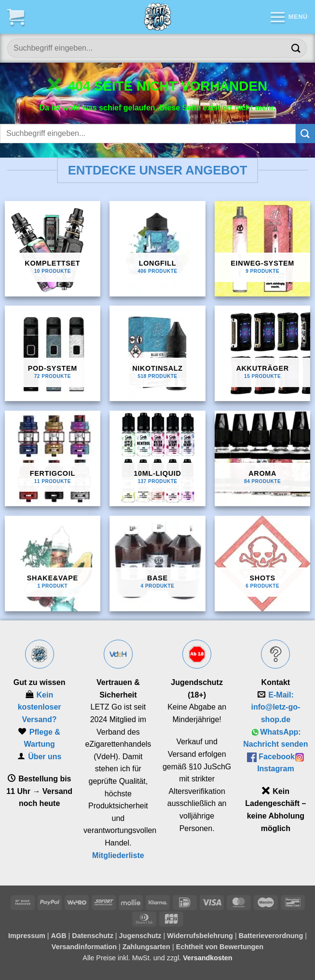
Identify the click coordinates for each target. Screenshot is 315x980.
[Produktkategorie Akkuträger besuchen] (262, 353)
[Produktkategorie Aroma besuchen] (262, 458)
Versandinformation (84, 947)
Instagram (275, 769)
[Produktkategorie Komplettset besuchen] (53, 249)
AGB (59, 936)
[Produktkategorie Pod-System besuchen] (53, 353)
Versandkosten (207, 958)
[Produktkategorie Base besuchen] (157, 564)
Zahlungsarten (146, 947)
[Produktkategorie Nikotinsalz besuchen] (157, 353)
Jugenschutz (140, 936)
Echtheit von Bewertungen (220, 947)
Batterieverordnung (271, 936)
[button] (16, 17)
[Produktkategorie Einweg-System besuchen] (262, 249)
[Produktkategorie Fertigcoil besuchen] (53, 458)
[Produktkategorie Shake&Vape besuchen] (53, 564)
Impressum (27, 936)
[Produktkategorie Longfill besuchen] (157, 249)
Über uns (45, 757)
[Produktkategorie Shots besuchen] (262, 564)
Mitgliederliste (118, 855)
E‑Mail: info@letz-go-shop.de (275, 707)
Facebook (277, 757)
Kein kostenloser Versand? (40, 707)
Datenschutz (93, 936)
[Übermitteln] (296, 48)
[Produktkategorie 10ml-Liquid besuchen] (157, 458)
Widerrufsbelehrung (200, 936)
